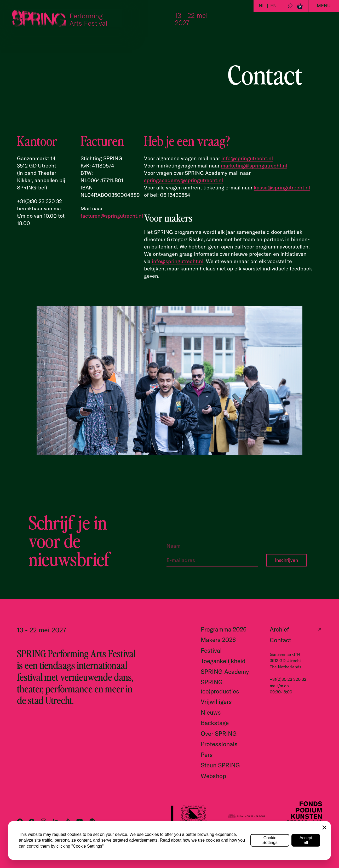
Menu (324, 6)
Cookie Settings (270, 840)
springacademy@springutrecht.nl (183, 180)
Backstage (215, 723)
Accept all (306, 840)
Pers (207, 755)
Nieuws (211, 712)
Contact (280, 640)
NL (262, 6)
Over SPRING (219, 734)
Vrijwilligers (216, 702)
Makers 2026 (218, 640)
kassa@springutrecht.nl (282, 187)
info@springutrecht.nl (247, 158)
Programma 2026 (224, 629)
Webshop (213, 776)
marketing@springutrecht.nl (254, 166)
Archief (279, 629)
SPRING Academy (225, 672)
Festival (211, 650)
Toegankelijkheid (223, 661)
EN (273, 6)
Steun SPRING (220, 765)
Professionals (219, 744)
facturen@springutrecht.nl (112, 216)
